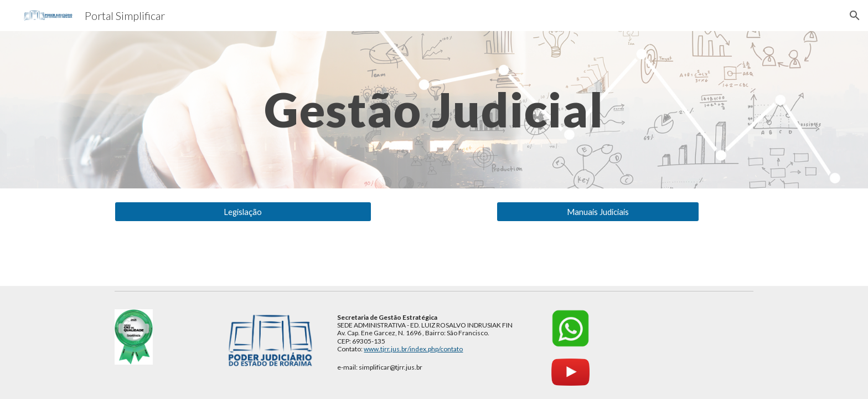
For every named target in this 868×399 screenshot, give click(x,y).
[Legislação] (243, 212)
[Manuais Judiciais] (598, 212)
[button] (855, 16)
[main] (434, 109)
